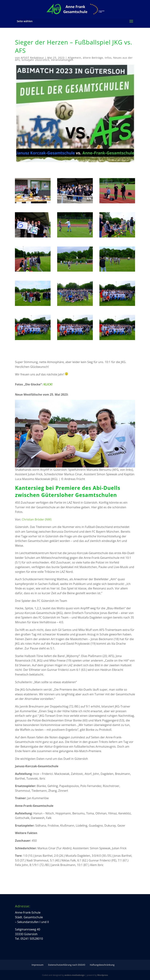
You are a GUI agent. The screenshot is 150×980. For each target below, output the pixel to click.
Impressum (37, 965)
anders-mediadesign (75, 975)
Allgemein (74, 58)
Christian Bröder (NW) (37, 519)
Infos (108, 58)
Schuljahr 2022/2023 (35, 60)
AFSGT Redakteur (32, 58)
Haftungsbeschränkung (102, 965)
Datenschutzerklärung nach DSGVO (67, 965)
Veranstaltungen (62, 60)
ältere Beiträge (93, 58)
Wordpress (103, 975)
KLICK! (48, 384)
